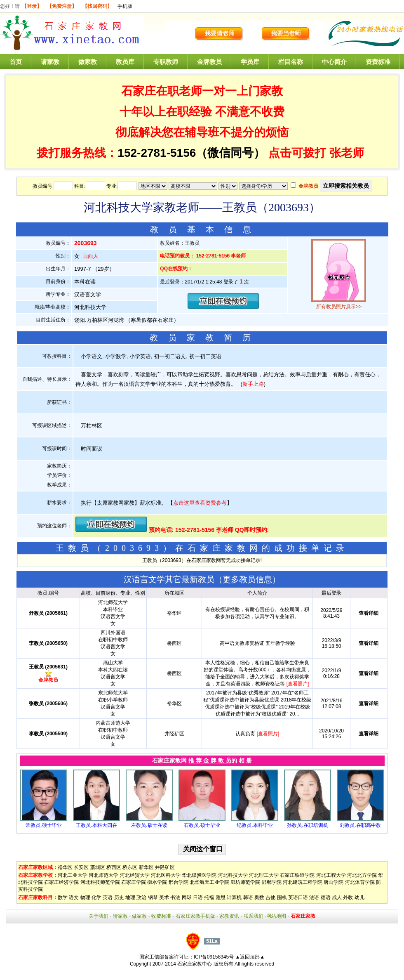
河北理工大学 (264, 875)
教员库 (125, 62)
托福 (209, 897)
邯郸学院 (272, 882)
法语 (314, 897)
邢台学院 (179, 882)
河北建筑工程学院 (303, 882)
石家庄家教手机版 (195, 916)
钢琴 (153, 897)
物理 (85, 897)
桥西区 (114, 867)
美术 (164, 897)
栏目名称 (291, 62)
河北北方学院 (362, 875)
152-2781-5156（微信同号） (193, 153)
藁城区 (98, 867)
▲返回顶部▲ (250, 957)
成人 (337, 897)
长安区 (81, 867)
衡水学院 (157, 882)
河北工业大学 (73, 875)
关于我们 (99, 916)
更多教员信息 (247, 579)
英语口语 (298, 897)
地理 (130, 897)
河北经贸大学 (135, 875)
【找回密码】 (97, 6)
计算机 (234, 897)
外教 (348, 897)
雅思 (221, 897)
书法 (175, 897)
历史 (119, 897)
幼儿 (359, 897)
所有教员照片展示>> (339, 307)
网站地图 (276, 916)
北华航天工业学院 (209, 882)
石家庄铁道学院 (297, 875)
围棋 (282, 897)
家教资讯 (229, 916)
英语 (108, 897)
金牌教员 (209, 62)
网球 (187, 897)
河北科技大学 (233, 875)
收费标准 (161, 916)
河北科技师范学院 (100, 882)
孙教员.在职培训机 (307, 825)
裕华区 (65, 867)
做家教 (88, 62)
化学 (96, 897)
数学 (63, 897)
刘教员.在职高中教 (360, 825)
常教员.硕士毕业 (43, 825)
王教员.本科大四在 (96, 825)
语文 (74, 897)
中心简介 (334, 62)
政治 (141, 897)
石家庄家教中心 (195, 964)
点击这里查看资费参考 (200, 503)
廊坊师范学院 (245, 882)
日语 (198, 897)
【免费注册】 (62, 6)
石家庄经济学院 (61, 882)
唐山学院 (334, 882)
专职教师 (166, 62)
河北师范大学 (103, 875)
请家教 (50, 62)
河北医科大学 (166, 875)
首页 (16, 62)
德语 (326, 897)
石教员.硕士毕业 (202, 825)
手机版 (125, 6)
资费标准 (378, 62)
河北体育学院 (360, 882)
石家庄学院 (134, 882)
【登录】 (32, 6)
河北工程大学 (331, 875)
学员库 (250, 62)
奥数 (259, 897)
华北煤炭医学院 (199, 875)
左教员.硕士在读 (149, 825)
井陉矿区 (165, 867)
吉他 (270, 897)
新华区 (146, 867)
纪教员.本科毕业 (255, 825)
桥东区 (130, 867)
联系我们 (254, 916)
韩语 (248, 897)
